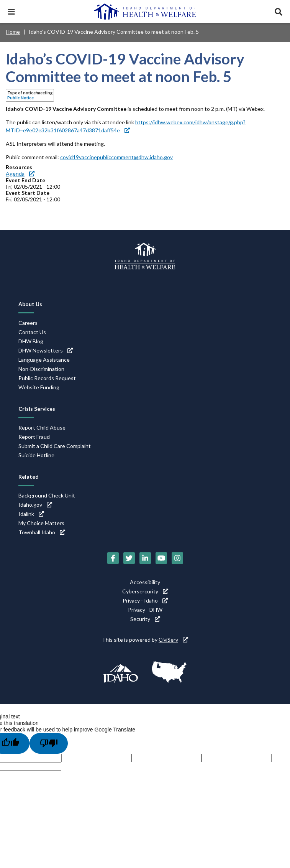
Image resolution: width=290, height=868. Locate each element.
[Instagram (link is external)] (177, 558)
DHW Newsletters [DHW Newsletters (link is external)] (46, 350)
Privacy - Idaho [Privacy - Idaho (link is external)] (145, 600)
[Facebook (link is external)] (113, 558)
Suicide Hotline (36, 455)
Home (13, 32)
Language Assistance (44, 360)
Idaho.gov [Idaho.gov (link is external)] (35, 505)
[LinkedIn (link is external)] (145, 558)
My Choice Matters (41, 523)
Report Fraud (34, 437)
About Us (30, 304)
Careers (28, 323)
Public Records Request (47, 378)
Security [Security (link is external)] (145, 619)
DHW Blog (31, 341)
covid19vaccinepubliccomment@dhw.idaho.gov (116, 157)
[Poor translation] (49, 743)
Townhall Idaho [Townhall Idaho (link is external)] (42, 532)
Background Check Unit (47, 495)
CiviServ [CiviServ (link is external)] (173, 640)
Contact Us (32, 332)
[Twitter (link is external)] (129, 558)
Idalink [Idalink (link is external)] (31, 514)
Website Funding (39, 387)
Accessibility (145, 582)
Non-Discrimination (41, 369)
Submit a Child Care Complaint (55, 446)
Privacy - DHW (145, 610)
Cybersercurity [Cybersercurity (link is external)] (145, 591)
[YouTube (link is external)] (161, 558)
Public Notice (20, 98)
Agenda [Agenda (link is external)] (20, 174)
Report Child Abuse (42, 427)
